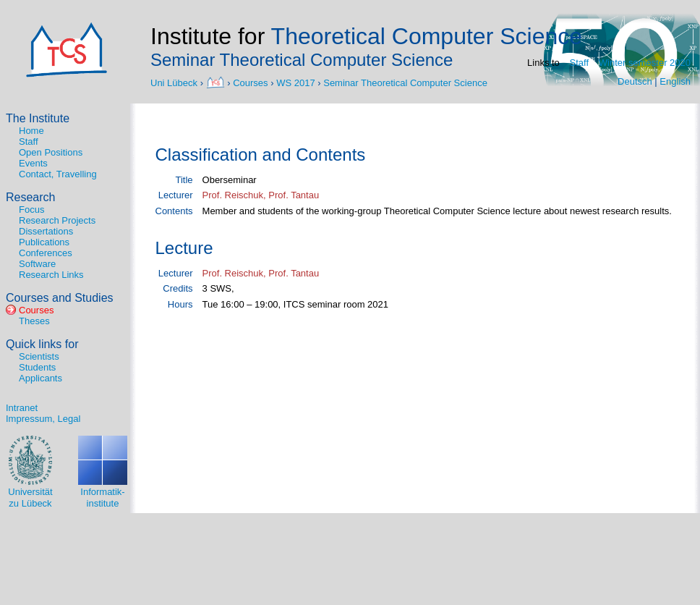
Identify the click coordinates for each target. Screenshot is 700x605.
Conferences (46, 253)
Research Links (51, 275)
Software (37, 264)
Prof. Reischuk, (236, 195)
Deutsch (635, 81)
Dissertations (46, 231)
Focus (31, 210)
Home (31, 131)
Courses (250, 82)
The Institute (38, 118)
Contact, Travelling (58, 174)
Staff (580, 63)
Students (37, 367)
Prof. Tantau (294, 195)
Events (33, 163)
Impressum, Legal (43, 419)
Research (30, 197)
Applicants (40, 378)
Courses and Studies (60, 298)
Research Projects (57, 220)
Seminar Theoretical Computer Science (405, 82)
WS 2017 (295, 82)
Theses (34, 321)
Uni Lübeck (175, 82)
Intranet (22, 408)
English (675, 81)
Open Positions (51, 152)
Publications (44, 242)
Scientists (39, 356)
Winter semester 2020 (645, 63)
